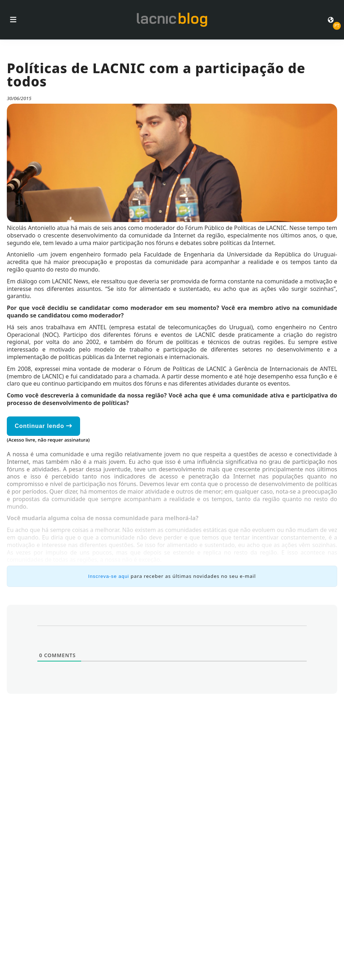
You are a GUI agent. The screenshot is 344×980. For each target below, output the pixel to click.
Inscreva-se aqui (109, 576)
